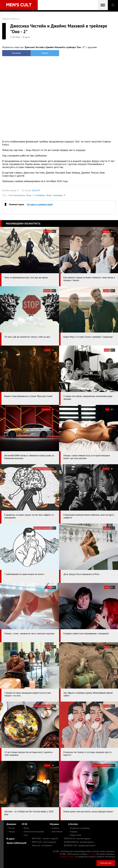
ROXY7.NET (45, 839)
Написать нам (106, 863)
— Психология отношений (33, 832)
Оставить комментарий (40, 204)
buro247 (36, 190)
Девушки (11, 824)
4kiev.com (42, 845)
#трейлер (40, 195)
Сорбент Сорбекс (67, 857)
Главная (6, 19)
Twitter (45, 53)
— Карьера (73, 832)
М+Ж (25, 824)
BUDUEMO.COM (80, 845)
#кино (49, 195)
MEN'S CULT (44, 842)
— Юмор (25, 828)
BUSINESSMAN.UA (79, 842)
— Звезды (11, 832)
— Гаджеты (55, 828)
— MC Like (11, 828)
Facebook (16, 53)
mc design (92, 854)
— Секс (25, 835)
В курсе (11, 839)
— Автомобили (56, 832)
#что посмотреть (17, 195)
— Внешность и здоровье (79, 828)
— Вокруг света (75, 835)
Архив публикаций (16, 843)
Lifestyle (73, 824)
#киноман (58, 195)
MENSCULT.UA (77, 839)
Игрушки (54, 824)
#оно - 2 (30, 195)
